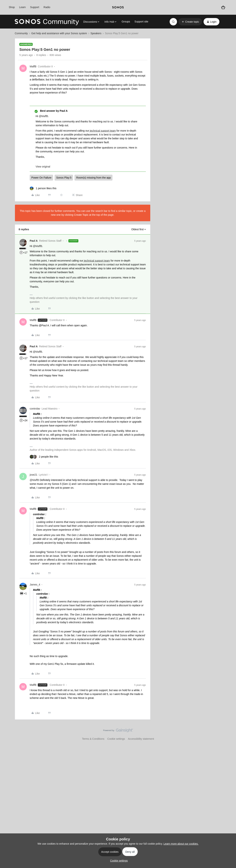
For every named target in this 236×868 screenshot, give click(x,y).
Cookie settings (116, 739)
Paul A (34, 241)
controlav (35, 409)
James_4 (35, 585)
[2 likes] (44, 457)
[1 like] (43, 188)
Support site (141, 22)
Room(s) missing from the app (93, 178)
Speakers (96, 33)
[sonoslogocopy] (118, 7)
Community (21, 33)
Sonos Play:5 (64, 178)
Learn (22, 7)
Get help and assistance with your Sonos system (59, 33)
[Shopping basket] (223, 7)
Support (35, 7)
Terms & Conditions (93, 739)
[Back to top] (229, 733)
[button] (190, 22)
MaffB (33, 66)
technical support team (102, 131)
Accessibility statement (141, 739)
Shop (12, 7)
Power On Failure (41, 178)
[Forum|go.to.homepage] (47, 22)
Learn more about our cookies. (181, 844)
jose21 (33, 475)
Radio (47, 7)
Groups (126, 22)
